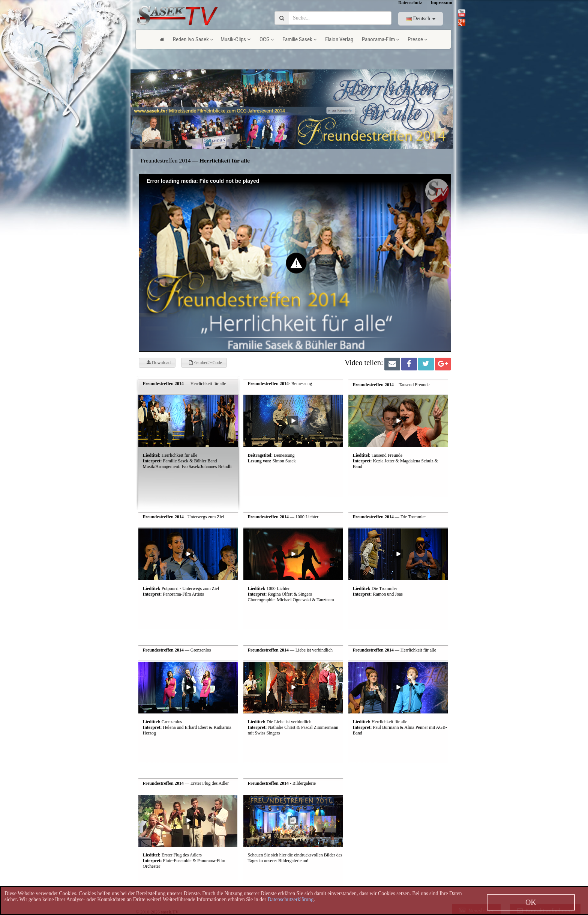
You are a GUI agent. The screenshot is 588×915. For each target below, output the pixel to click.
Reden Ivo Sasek (193, 39)
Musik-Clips (236, 39)
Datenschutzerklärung (290, 899)
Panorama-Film (380, 39)
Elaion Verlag (339, 39)
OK (531, 902)
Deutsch (421, 19)
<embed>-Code (205, 363)
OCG (267, 39)
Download (159, 363)
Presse (417, 39)
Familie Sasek (299, 39)
